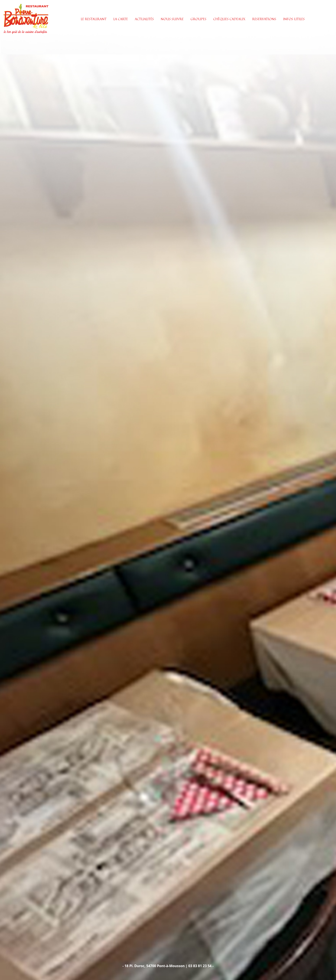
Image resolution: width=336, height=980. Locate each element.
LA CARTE (121, 19)
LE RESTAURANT (94, 19)
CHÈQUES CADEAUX (229, 19)
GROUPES (198, 19)
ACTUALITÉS (144, 19)
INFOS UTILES (294, 19)
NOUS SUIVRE (172, 19)
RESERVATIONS (264, 19)
